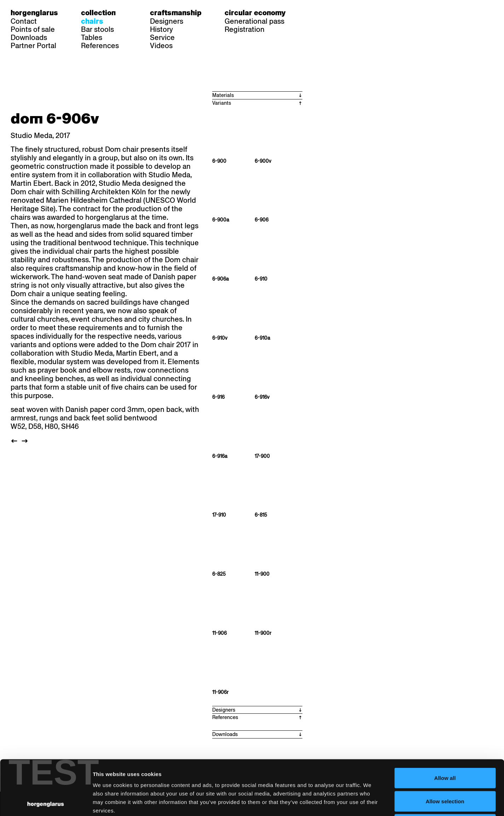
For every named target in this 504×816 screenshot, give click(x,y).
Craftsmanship (176, 13)
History (161, 29)
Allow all (445, 723)
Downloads (29, 38)
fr (326, 13)
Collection (98, 13)
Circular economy (255, 13)
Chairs (92, 21)
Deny (445, 769)
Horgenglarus (34, 13)
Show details (370, 802)
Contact (24, 21)
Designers (167, 21)
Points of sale (33, 29)
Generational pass (254, 21)
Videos (161, 46)
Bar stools (97, 29)
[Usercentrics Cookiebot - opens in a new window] (46, 802)
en (340, 13)
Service (162, 38)
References (100, 46)
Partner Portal (33, 46)
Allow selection (445, 746)
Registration (245, 29)
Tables (92, 38)
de (313, 13)
